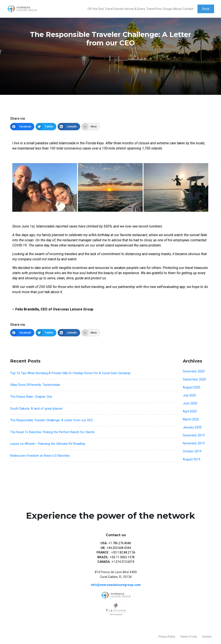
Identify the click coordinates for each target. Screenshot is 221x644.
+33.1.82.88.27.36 (123, 553)
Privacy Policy (167, 637)
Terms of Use (189, 637)
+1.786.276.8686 (120, 543)
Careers (207, 637)
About (178, 9)
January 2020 (192, 427)
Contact (188, 9)
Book (206, 9)
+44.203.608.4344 (119, 548)
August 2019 (192, 459)
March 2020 (191, 419)
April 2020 (190, 411)
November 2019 (194, 443)
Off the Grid (96, 9)
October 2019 (192, 451)
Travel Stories (114, 9)
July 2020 (189, 395)
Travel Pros (154, 9)
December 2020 (194, 371)
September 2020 (194, 379)
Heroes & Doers (135, 9)
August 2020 (192, 387)
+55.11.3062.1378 (122, 557)
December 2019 (194, 435)
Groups (168, 9)
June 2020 (190, 403)
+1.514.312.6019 (123, 562)
